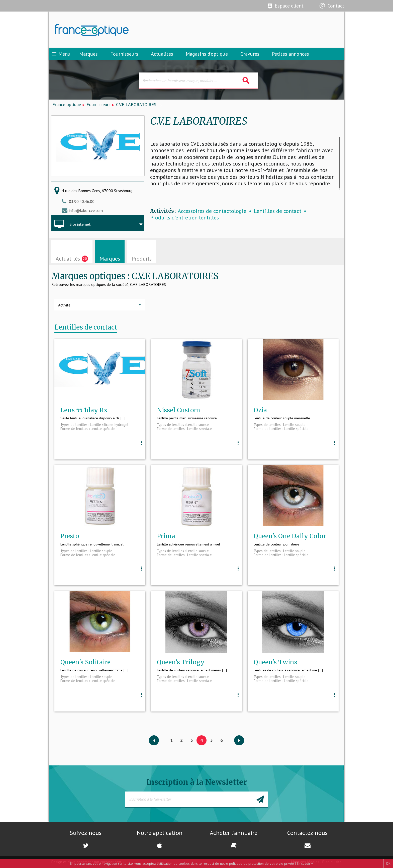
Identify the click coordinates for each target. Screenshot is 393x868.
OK (388, 863)
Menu (61, 54)
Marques (88, 54)
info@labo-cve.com (86, 210)
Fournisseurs (124, 54)
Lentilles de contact (278, 211)
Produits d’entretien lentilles (184, 218)
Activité (64, 305)
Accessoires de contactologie (212, 211)
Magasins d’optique (207, 54)
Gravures (250, 54)
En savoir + (305, 863)
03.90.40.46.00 (82, 201)
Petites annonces (290, 54)
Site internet (80, 224)
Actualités (162, 54)
